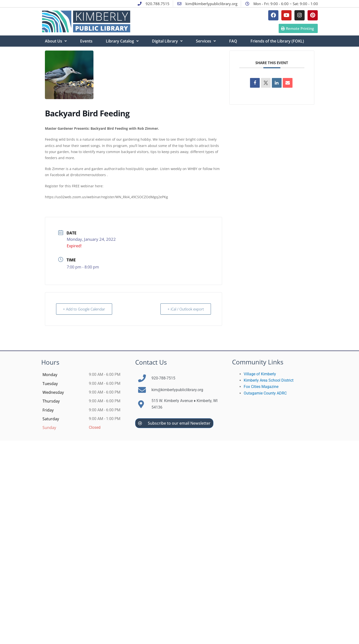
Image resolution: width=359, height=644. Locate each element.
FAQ (233, 41)
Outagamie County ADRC (265, 393)
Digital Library (167, 41)
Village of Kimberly (260, 374)
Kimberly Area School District (269, 380)
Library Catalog (122, 41)
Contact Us (151, 362)
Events (86, 41)
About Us (56, 41)
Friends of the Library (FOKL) (277, 41)
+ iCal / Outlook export (186, 309)
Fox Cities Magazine (261, 387)
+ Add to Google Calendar (84, 309)
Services (206, 41)
